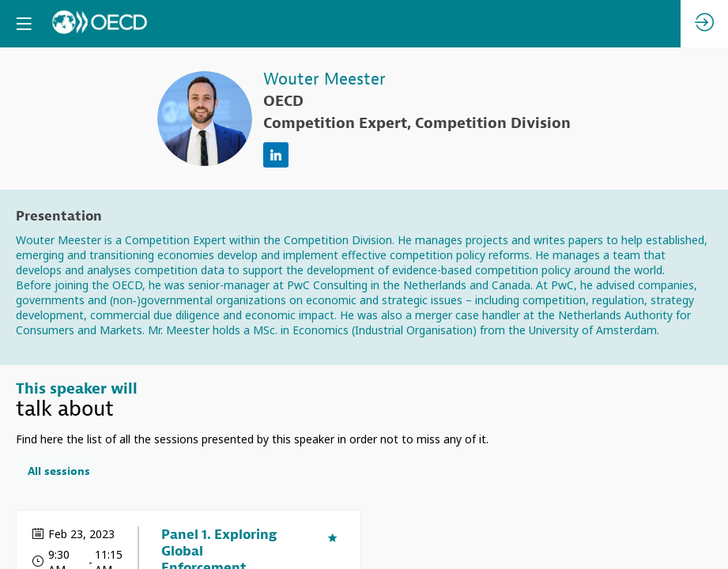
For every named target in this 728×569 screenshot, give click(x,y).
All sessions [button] (59, 472)
